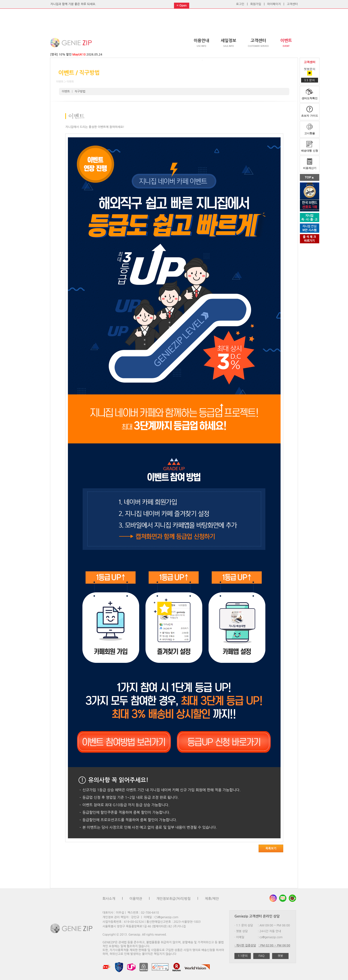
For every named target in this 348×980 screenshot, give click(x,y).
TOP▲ (309, 177)
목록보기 (271, 848)
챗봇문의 (310, 71)
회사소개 (109, 899)
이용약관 (136, 899)
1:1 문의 (310, 80)
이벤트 (66, 91)
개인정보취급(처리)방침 (174, 899)
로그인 (240, 4)
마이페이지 (274, 4)
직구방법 (80, 91)
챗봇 (280, 956)
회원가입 (256, 4)
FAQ (261, 956)
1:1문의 (243, 956)
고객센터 (292, 4)
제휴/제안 (212, 899)
